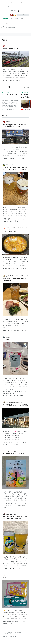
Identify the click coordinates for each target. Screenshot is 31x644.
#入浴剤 (5, 503)
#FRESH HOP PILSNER (10, 396)
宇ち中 (7, 46)
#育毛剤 (10, 503)
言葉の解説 (5, 19)
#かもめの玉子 (22, 622)
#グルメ (12, 221)
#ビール (5, 505)
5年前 (19, 514)
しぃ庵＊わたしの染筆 (11, 451)
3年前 (10, 229)
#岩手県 (9, 622)
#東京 (5, 622)
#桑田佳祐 (15, 622)
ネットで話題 (14, 19)
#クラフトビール (22, 219)
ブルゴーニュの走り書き (11, 514)
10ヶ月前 (12, 165)
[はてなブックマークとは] (12, 87)
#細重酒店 (6, 158)
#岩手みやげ (7, 442)
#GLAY (5, 391)
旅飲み (7, 165)
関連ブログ (23, 19)
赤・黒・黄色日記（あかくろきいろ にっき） (16, 275)
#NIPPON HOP (21, 396)
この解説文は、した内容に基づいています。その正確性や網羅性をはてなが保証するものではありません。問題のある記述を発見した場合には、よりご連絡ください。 (9, 27)
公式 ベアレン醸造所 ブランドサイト (10, 95)
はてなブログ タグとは (7, 633)
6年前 (18, 451)
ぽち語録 (8, 337)
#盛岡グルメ (7, 330)
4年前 (21, 402)
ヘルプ (14, 633)
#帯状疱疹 (18, 505)
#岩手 (5, 219)
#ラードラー (19, 568)
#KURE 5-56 (22, 391)
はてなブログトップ (6, 634)
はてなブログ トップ (7, 7)
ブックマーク (6, 92)
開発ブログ (19, 633)
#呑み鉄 (18, 81)
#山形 (24, 442)
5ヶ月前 (12, 46)
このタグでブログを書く (23, 15)
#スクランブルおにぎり (9, 269)
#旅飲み (17, 221)
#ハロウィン (17, 503)
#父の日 (25, 269)
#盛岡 (22, 158)
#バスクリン (12, 505)
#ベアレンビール (21, 330)
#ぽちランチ (20, 389)
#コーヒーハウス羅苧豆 (9, 389)
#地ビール (6, 221)
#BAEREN (6, 393)
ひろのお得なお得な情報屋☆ (12, 402)
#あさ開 (12, 158)
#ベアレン (6, 81)
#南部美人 (6, 624)
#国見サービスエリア (16, 442)
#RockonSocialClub (13, 391)
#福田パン (12, 81)
